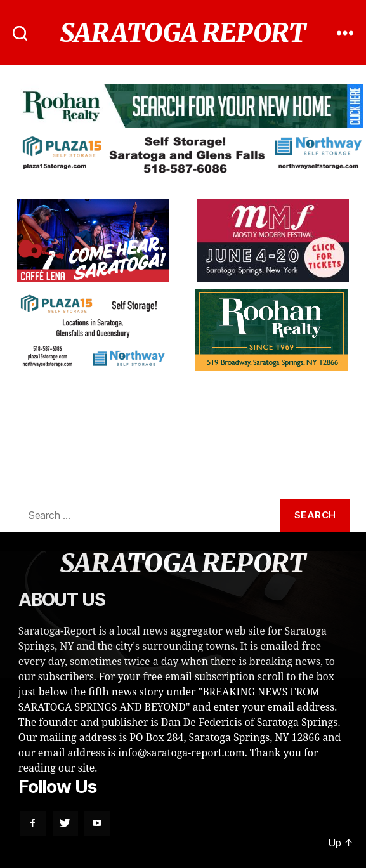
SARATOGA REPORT (183, 33)
